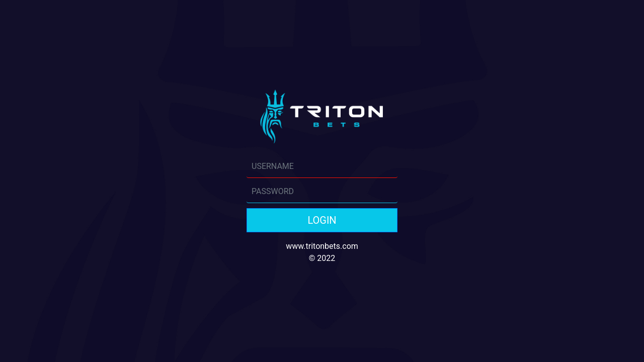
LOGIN (322, 220)
